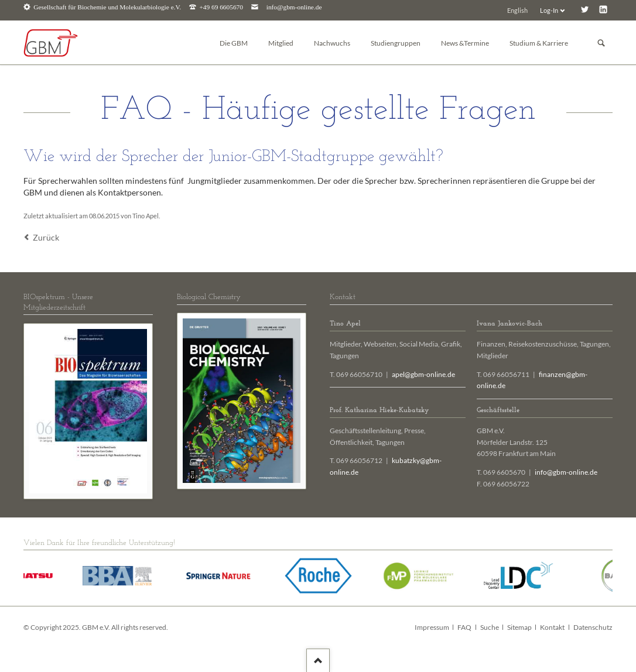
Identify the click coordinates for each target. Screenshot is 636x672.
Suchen (601, 43)
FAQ (464, 627)
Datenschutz (593, 627)
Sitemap (519, 627)
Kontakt (552, 627)
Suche (490, 627)
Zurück (46, 237)
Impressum (432, 627)
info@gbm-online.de (294, 7)
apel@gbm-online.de (423, 374)
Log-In (549, 10)
